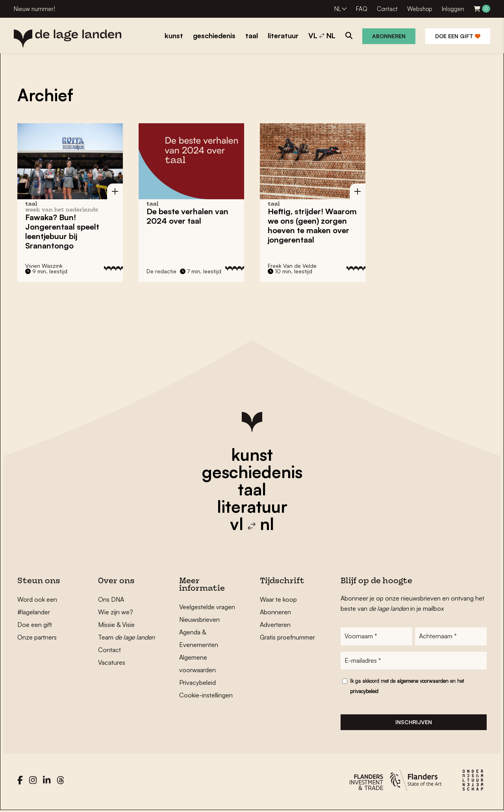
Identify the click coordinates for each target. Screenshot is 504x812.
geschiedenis (252, 472)
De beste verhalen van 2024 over (187, 216)
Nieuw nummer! (34, 9)
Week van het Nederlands (62, 210)
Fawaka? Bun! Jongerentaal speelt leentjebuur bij (62, 231)
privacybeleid (364, 691)
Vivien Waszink (44, 266)
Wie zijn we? (116, 612)
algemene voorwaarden (423, 681)
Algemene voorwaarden (197, 664)
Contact (387, 9)
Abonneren (389, 36)
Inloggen (453, 9)
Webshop (420, 9)
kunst (252, 454)
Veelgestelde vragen (207, 607)
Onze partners (37, 637)
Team (126, 637)
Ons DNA (111, 599)
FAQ (362, 9)
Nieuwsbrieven (199, 619)
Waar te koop (278, 599)
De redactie (161, 271)
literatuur (252, 506)
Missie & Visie (116, 625)
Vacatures (112, 662)
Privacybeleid (197, 682)
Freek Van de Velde (292, 266)
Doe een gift (458, 36)
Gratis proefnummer (287, 637)
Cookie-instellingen (206, 695)
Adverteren (275, 625)
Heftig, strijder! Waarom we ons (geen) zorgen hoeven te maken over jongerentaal (312, 225)
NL (338, 9)
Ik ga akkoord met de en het (407, 686)
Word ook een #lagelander (37, 606)
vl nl (252, 524)
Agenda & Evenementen (199, 638)
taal (252, 489)
